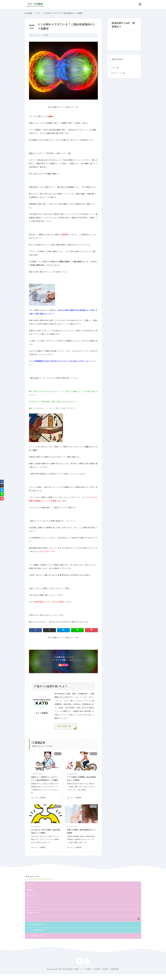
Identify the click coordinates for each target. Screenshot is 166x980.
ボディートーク (118, 73)
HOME (30, 13)
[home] (80, 967)
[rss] (86, 967)
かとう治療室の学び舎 (38, 936)
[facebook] (35, 631)
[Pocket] (91, 631)
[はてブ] (63, 631)
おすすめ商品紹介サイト (38, 930)
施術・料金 (35, 900)
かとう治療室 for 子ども (36, 942)
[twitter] (49, 631)
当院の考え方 (32, 889)
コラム (37, 13)
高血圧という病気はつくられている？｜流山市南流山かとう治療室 (45, 781)
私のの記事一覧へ (66, 727)
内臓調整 (30, 894)
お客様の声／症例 (34, 918)
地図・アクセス (33, 912)
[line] (77, 631)
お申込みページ (33, 906)
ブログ (29, 924)
